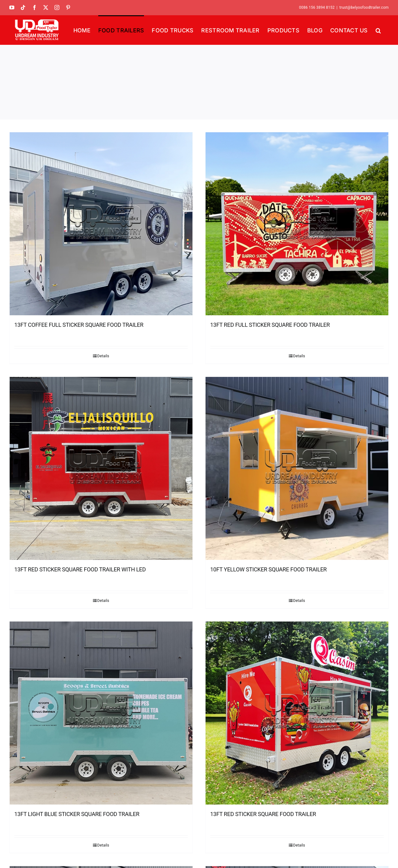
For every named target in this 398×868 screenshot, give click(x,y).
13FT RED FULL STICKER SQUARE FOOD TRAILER (270, 325)
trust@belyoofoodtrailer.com (364, 7)
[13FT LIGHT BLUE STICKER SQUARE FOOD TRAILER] (101, 713)
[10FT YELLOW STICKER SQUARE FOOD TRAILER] (297, 468)
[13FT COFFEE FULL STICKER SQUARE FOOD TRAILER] (101, 224)
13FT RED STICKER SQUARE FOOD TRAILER (263, 814)
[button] (378, 30)
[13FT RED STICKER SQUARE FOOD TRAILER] (297, 713)
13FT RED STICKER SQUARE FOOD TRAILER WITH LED (80, 569)
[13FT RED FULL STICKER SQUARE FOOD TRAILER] (297, 224)
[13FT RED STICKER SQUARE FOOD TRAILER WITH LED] (101, 468)
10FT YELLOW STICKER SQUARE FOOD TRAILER (268, 569)
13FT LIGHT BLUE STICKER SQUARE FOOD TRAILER (77, 814)
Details (103, 356)
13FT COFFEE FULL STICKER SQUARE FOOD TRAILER (79, 325)
